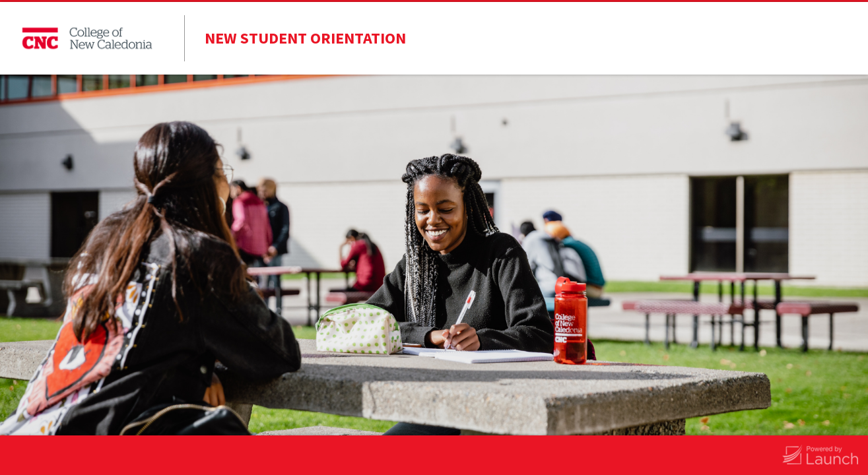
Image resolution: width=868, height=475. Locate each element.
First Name (244, 179)
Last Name (243, 226)
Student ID (243, 274)
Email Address (251, 321)
